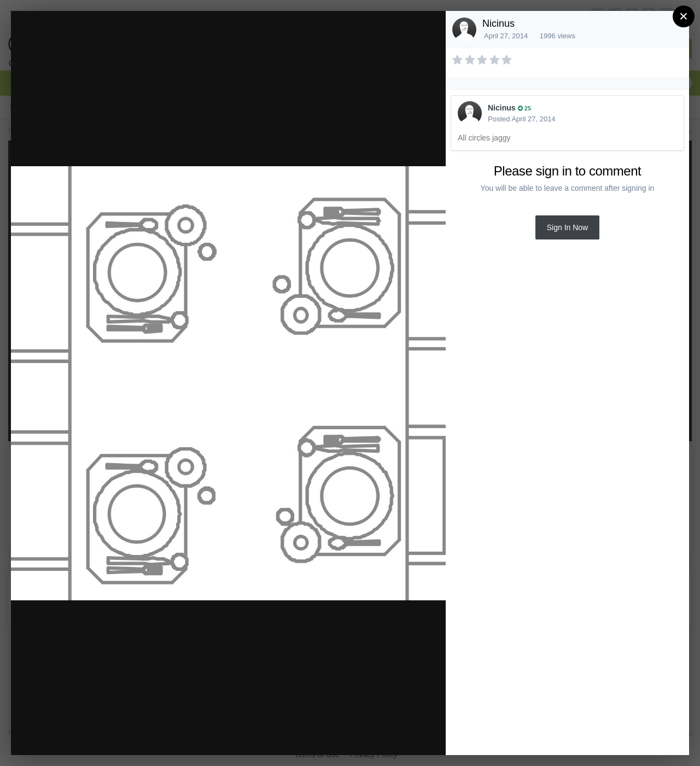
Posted (522, 119)
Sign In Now (567, 227)
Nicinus (498, 24)
